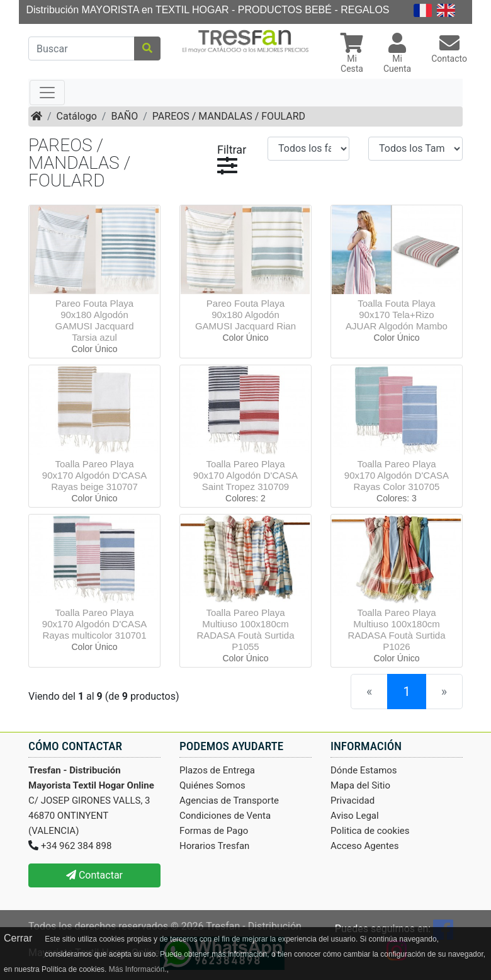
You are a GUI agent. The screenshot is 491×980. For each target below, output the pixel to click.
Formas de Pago (214, 831)
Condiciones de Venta (225, 816)
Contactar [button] (94, 875)
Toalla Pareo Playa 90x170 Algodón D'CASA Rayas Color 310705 (397, 475)
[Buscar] (82, 48)
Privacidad (353, 801)
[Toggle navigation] (47, 93)
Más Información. (138, 969)
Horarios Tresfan (214, 846)
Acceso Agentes (365, 846)
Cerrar (18, 938)
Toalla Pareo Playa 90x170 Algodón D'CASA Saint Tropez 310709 (245, 475)
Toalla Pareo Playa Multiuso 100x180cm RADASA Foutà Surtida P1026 (396, 630)
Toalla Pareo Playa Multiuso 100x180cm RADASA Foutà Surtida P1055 (245, 630)
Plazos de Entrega (217, 770)
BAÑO (124, 116)
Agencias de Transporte (229, 801)
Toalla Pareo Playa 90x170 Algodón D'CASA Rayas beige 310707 (94, 475)
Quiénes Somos (212, 785)
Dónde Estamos (364, 770)
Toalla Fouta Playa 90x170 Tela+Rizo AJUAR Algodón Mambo (397, 315)
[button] (352, 54)
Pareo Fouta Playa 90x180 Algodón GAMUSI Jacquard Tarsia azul (94, 320)
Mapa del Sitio (360, 785)
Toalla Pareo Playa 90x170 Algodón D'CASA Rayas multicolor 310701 (94, 624)
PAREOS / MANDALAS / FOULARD (229, 116)
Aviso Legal (355, 816)
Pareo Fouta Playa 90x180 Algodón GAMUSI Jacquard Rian (245, 315)
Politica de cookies (370, 831)
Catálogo (77, 116)
